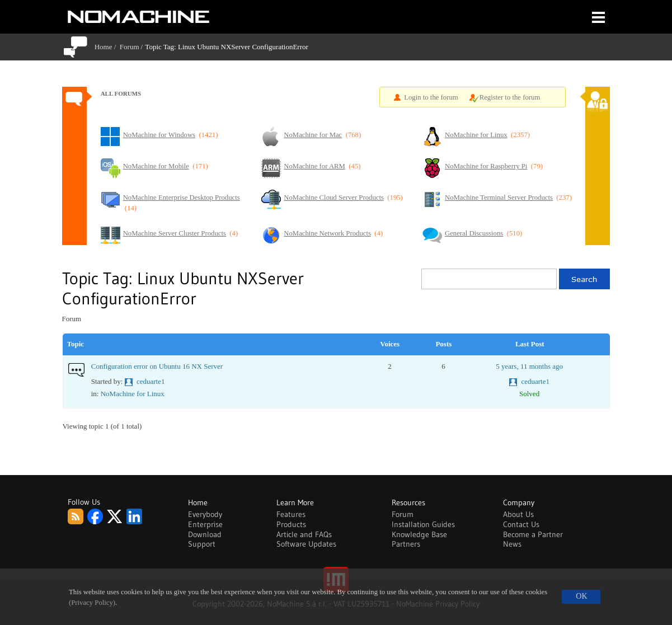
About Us (518, 514)
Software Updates (306, 544)
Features (291, 514)
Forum (130, 47)
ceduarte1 (151, 381)
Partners (406, 544)
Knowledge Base (419, 534)
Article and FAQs (304, 534)
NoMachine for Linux (133, 394)
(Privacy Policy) (92, 603)
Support (202, 544)
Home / (107, 47)
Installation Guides (423, 524)
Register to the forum (510, 97)
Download (205, 534)
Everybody (205, 514)
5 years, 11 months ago (529, 366)
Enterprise (205, 524)
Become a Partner (533, 534)
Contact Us (521, 524)
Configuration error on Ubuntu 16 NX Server (157, 366)
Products (291, 524)
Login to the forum (431, 97)
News (512, 544)
